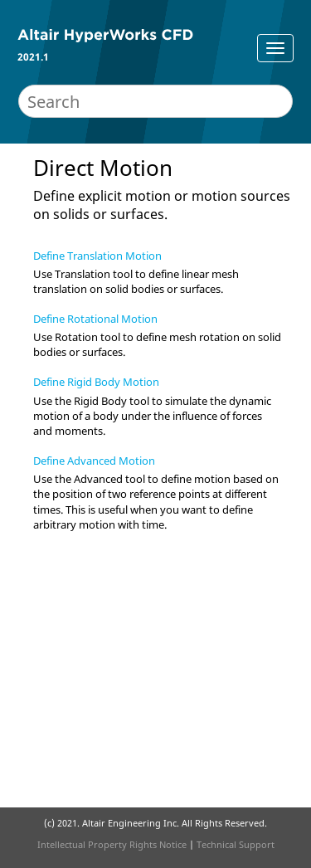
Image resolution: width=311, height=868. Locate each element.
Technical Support (236, 844)
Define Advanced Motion (94, 461)
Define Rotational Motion (95, 319)
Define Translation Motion (97, 256)
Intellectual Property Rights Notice (112, 844)
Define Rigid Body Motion (96, 382)
